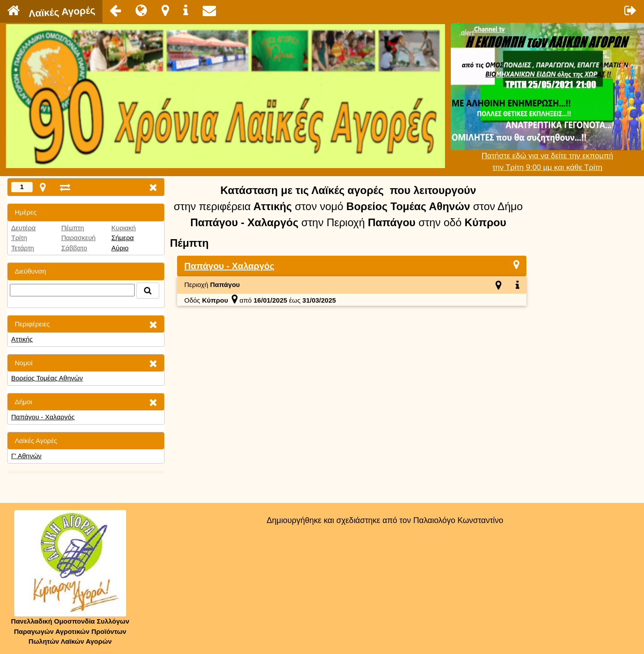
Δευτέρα (23, 228)
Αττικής (22, 339)
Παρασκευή (78, 238)
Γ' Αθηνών (26, 456)
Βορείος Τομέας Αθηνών (47, 378)
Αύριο (120, 248)
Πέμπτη (73, 228)
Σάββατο (74, 248)
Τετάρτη (23, 248)
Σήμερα (123, 238)
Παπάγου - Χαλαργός (43, 417)
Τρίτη (19, 238)
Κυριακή (124, 228)
